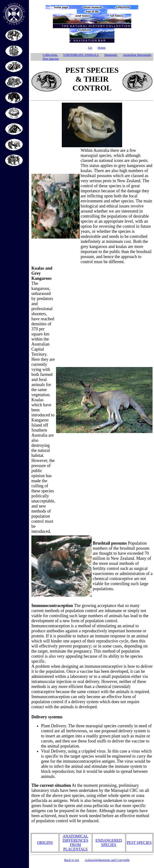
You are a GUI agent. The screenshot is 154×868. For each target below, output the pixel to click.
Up (90, 48)
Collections (50, 55)
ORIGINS (45, 843)
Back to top (72, 860)
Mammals (111, 55)
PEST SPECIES (139, 843)
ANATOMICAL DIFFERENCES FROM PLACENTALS (76, 843)
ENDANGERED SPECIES (109, 843)
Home (102, 48)
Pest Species (51, 59)
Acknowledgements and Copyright (107, 860)
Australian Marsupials (137, 55)
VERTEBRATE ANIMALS (81, 55)
